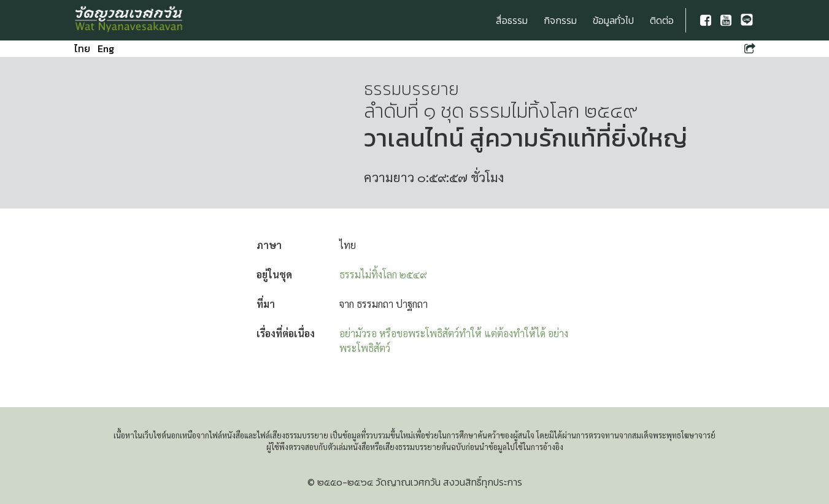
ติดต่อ (662, 20)
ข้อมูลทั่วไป (613, 20)
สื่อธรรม (512, 20)
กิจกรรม (560, 20)
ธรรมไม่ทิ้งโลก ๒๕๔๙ (383, 274)
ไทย (82, 48)
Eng (106, 48)
